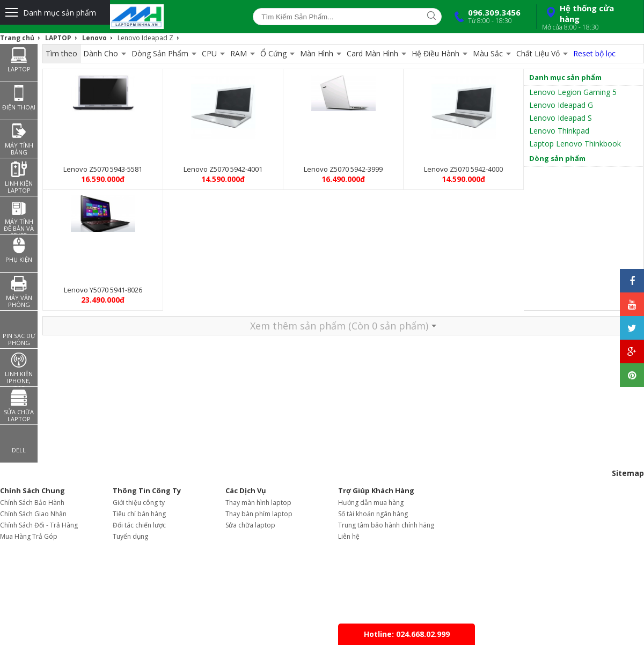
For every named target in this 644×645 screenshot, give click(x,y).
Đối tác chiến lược (139, 525)
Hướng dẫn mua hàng (371, 503)
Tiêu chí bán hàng (139, 514)
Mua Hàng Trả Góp (29, 536)
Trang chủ (17, 38)
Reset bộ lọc (594, 53)
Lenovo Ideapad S (561, 118)
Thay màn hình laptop (258, 503)
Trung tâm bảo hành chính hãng (386, 525)
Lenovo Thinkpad (559, 131)
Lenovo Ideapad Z (145, 38)
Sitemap (628, 473)
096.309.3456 (485, 16)
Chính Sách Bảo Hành (32, 503)
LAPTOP (58, 38)
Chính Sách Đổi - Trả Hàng (39, 525)
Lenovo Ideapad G (561, 105)
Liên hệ (349, 536)
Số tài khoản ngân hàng (373, 514)
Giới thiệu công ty (139, 503)
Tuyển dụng (130, 536)
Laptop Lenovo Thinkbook (575, 144)
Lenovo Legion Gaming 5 (573, 92)
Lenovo (94, 38)
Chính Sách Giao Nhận (33, 514)
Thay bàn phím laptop (259, 514)
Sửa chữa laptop (250, 525)
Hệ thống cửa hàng (589, 17)
